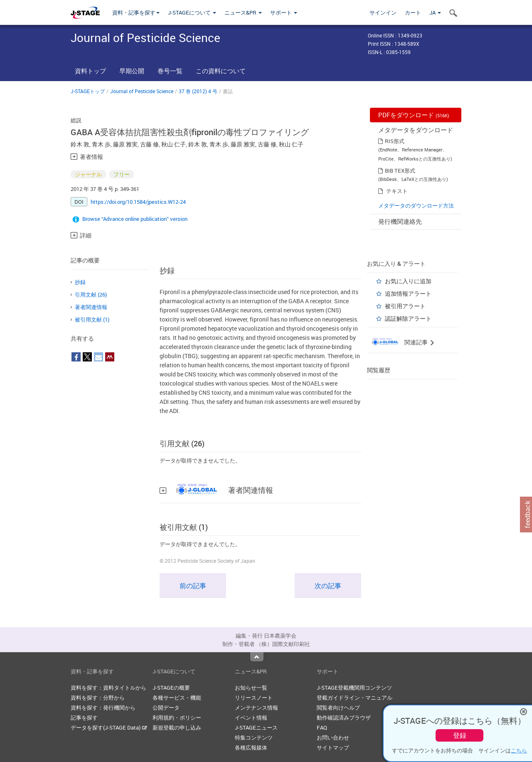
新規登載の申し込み (177, 727)
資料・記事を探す (136, 12)
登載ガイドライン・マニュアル (355, 698)
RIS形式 (395, 141)
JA (435, 12)
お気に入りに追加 (408, 281)
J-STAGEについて (192, 12)
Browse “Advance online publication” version (135, 219)
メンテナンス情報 (256, 708)
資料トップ (90, 71)
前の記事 (193, 586)
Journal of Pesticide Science (142, 91)
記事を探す (84, 717)
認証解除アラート (408, 318)
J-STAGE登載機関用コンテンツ (354, 688)
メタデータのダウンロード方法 (416, 205)
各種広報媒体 (251, 747)
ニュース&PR (243, 12)
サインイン (383, 12)
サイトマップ (333, 747)
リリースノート (254, 698)
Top (257, 657)
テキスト (397, 191)
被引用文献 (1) (92, 319)
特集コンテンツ (254, 737)
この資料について (221, 71)
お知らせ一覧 (251, 688)
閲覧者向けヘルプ (338, 708)
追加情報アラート (408, 293)
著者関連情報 (91, 307)
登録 (460, 735)
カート (413, 12)
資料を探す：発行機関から (103, 708)
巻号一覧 (170, 71)
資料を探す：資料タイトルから (108, 688)
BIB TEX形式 (400, 171)
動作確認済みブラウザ (344, 717)
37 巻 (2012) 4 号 (198, 91)
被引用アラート (405, 306)
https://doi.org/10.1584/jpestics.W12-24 (138, 202)
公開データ (166, 708)
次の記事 (328, 586)
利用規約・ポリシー (177, 717)
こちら (519, 750)
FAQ (322, 727)
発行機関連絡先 (400, 221)
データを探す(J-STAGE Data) (109, 727)
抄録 (80, 282)
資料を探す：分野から (98, 698)
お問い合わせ (333, 737)
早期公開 (132, 71)
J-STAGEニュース (256, 727)
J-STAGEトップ (88, 91)
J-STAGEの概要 (171, 688)
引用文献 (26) (91, 294)
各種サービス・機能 (177, 698)
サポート (284, 12)
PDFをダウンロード (414, 115)
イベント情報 (251, 717)
